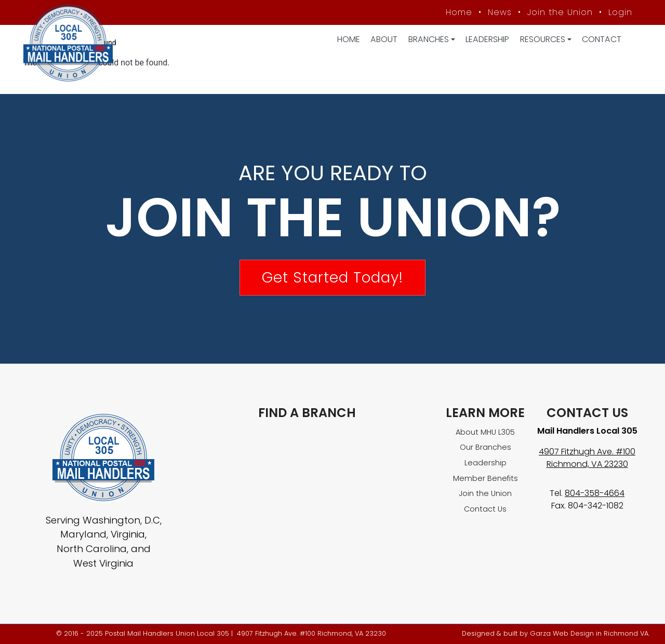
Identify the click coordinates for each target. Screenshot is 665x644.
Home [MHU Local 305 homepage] (459, 12)
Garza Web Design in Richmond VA (589, 633)
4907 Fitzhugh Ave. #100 (587, 452)
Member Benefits (486, 478)
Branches (429, 39)
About (384, 39)
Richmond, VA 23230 (587, 464)
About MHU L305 (485, 432)
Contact (602, 39)
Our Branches (486, 447)
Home (349, 39)
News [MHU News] (500, 12)
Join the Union (560, 12)
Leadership (487, 39)
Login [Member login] (620, 12)
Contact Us (485, 509)
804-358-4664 (595, 493)
